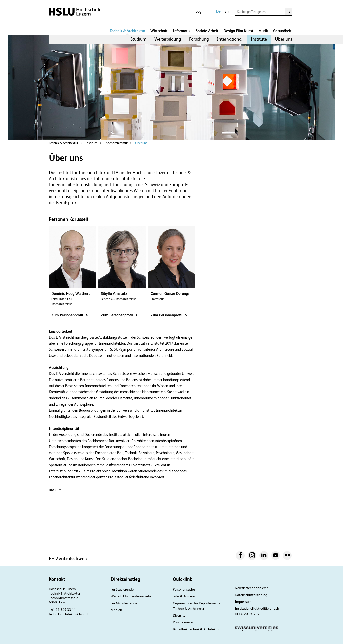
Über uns (283, 39)
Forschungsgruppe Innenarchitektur (132, 447)
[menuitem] (138, 39)
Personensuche (184, 589)
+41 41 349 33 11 (62, 610)
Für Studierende (122, 589)
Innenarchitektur (116, 143)
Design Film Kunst (239, 31)
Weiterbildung (168, 39)
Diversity (179, 615)
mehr (55, 489)
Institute (259, 39)
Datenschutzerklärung (251, 595)
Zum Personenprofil (70, 315)
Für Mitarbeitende (124, 603)
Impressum (243, 602)
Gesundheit (282, 31)
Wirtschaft (159, 31)
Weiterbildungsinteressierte (131, 596)
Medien (116, 610)
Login (200, 11)
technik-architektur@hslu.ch (69, 614)
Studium (138, 39)
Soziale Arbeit (207, 31)
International (230, 39)
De (218, 11)
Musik (263, 31)
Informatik (182, 31)
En (227, 11)
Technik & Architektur (127, 31)
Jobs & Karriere (184, 596)
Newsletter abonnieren (252, 588)
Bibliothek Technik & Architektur (196, 629)
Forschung (199, 39)
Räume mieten (184, 622)
